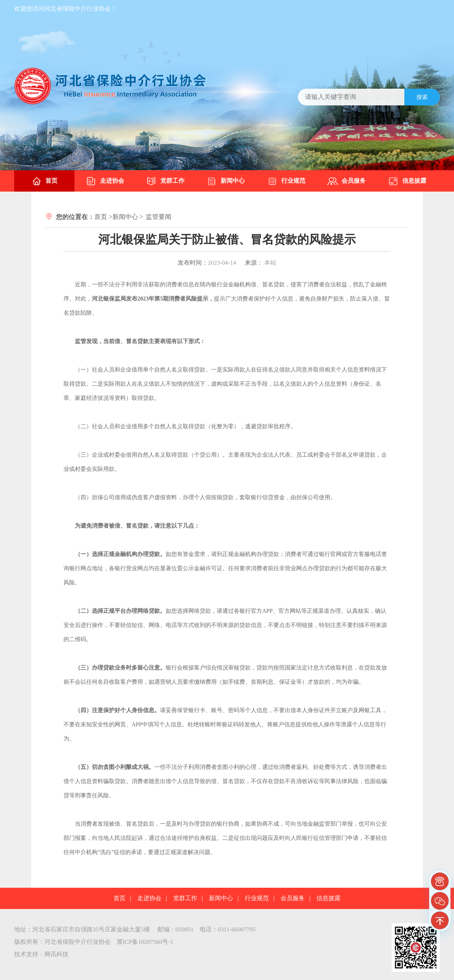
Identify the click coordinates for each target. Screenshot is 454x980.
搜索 (422, 97)
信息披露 (407, 181)
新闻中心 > (128, 217)
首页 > (103, 217)
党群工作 (165, 181)
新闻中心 (226, 181)
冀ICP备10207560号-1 (145, 942)
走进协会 (105, 181)
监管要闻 (159, 217)
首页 (44, 181)
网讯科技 (56, 954)
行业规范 (286, 181)
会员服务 (347, 181)
